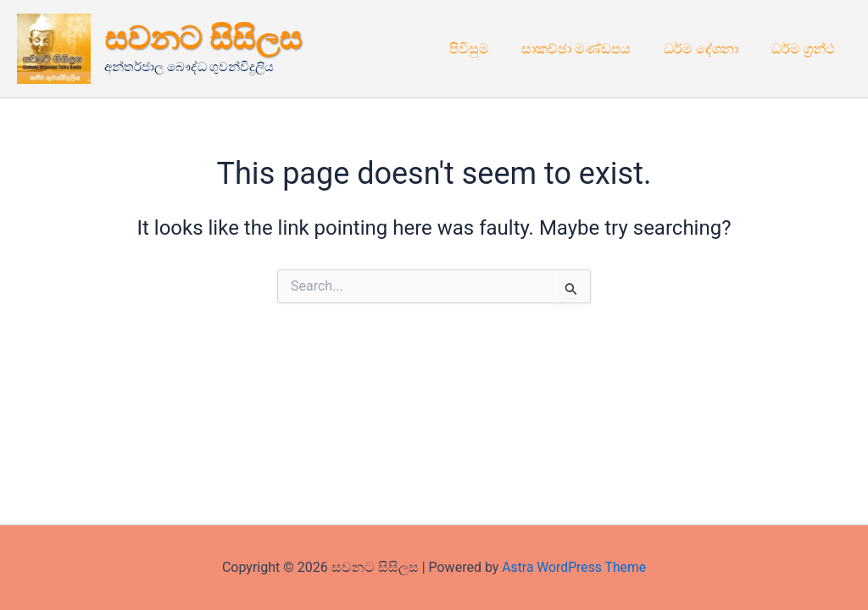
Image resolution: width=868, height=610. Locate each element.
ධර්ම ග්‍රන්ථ (806, 49)
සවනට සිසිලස (203, 39)
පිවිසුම (489, 49)
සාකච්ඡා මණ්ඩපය (590, 49)
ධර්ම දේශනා (709, 49)
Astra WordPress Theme (574, 567)
